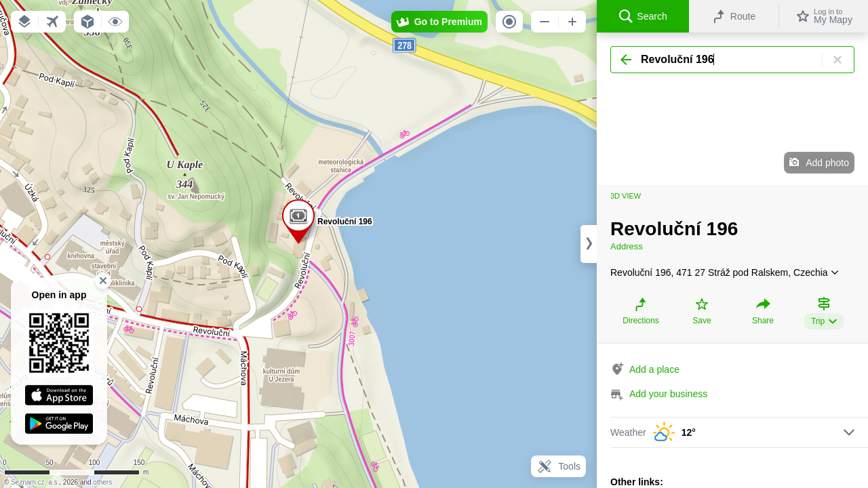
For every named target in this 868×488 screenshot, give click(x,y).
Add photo (827, 163)
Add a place (654, 369)
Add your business (668, 394)
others (102, 482)
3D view (626, 196)
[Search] (732, 60)
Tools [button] (558, 466)
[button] (24, 22)
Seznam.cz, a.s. (35, 482)
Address (627, 246)
